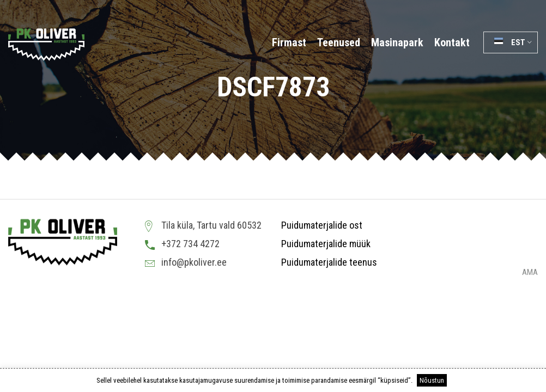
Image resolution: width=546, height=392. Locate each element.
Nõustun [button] (432, 380)
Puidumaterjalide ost (322, 225)
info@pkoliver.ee (194, 262)
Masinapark (397, 42)
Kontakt (452, 42)
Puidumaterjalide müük (326, 244)
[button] (511, 42)
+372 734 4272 (190, 244)
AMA (530, 272)
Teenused (339, 42)
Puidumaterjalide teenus (329, 262)
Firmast (289, 42)
